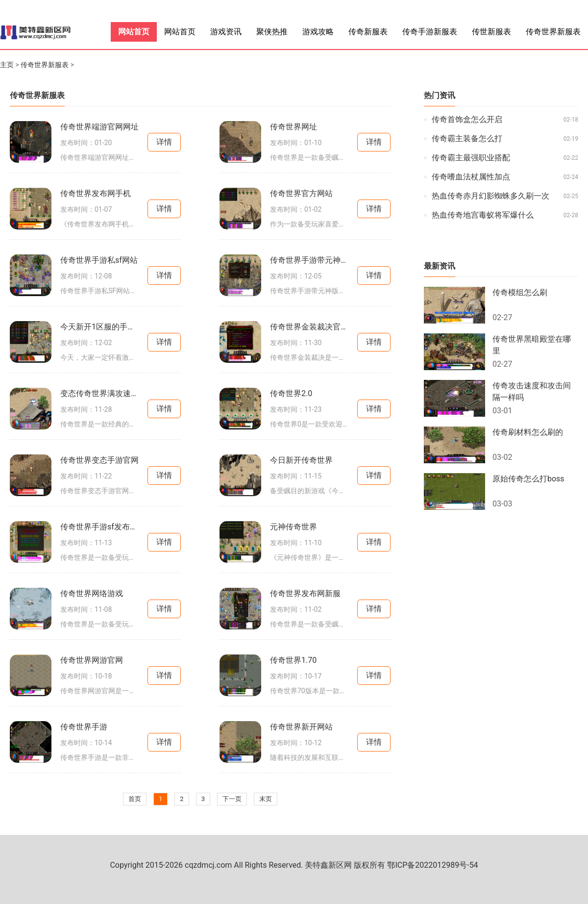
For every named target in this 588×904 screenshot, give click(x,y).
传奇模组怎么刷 (520, 292)
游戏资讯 (226, 32)
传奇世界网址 (294, 127)
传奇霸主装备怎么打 (467, 138)
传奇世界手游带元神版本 (309, 260)
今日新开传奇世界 (301, 460)
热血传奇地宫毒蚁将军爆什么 (483, 215)
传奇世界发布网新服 (305, 593)
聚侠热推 (272, 32)
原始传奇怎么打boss (528, 479)
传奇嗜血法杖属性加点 (471, 177)
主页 (7, 65)
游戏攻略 (318, 32)
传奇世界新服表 (553, 32)
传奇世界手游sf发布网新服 (99, 527)
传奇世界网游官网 (92, 660)
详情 (164, 142)
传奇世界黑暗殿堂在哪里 (532, 345)
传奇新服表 (368, 32)
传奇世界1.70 (293, 660)
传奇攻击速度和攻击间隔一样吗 (532, 391)
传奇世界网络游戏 (92, 593)
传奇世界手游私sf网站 (99, 260)
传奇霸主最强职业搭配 (471, 158)
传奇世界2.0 (291, 393)
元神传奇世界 (294, 527)
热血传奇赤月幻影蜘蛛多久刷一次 (490, 196)
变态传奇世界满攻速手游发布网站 (99, 393)
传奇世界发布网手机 (96, 193)
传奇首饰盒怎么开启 (467, 119)
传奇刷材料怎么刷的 (528, 432)
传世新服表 (491, 32)
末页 (266, 799)
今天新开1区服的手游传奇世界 (99, 327)
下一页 (232, 799)
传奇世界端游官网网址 (99, 127)
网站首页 (134, 32)
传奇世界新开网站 (301, 727)
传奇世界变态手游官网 (99, 460)
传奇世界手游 (84, 727)
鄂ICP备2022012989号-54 (432, 865)
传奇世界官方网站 (301, 193)
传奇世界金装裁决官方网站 (309, 327)
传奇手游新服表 (430, 32)
